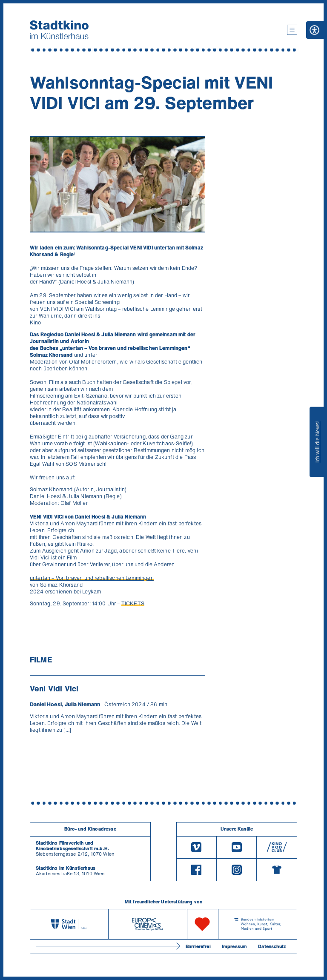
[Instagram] (237, 870)
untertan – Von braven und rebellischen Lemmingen (92, 578)
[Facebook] (196, 870)
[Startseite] (59, 30)
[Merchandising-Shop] (277, 870)
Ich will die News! (317, 442)
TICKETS (133, 603)
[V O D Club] (277, 847)
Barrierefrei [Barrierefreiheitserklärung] (198, 946)
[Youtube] (237, 847)
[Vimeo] (196, 847)
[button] (292, 30)
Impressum (234, 946)
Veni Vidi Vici (54, 688)
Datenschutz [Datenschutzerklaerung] (272, 946)
